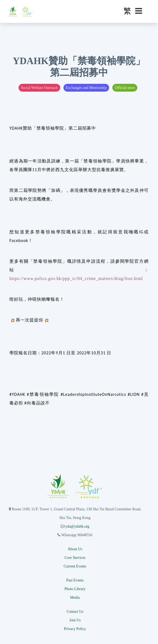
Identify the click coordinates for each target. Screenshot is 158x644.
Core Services (75, 558)
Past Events (75, 580)
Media (75, 598)
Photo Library (75, 589)
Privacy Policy (75, 629)
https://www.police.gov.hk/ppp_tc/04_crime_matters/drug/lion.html (76, 278)
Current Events (75, 566)
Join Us (75, 620)
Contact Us (75, 612)
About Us (75, 549)
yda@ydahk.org (77, 526)
